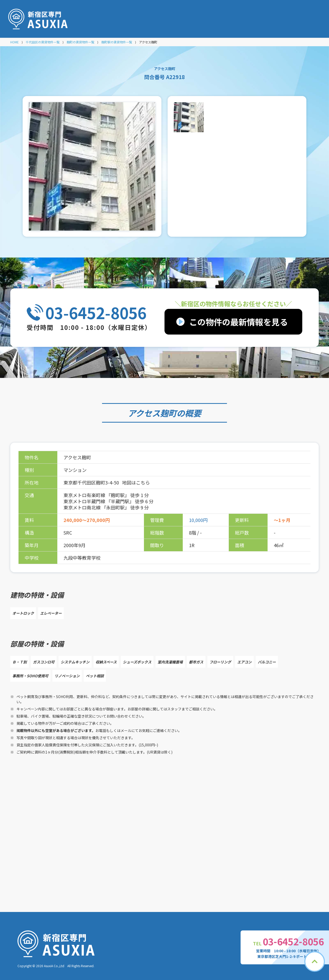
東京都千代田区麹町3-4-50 (92, 482)
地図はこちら (136, 482)
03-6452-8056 (96, 312)
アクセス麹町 (152, 413)
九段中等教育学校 (82, 558)
